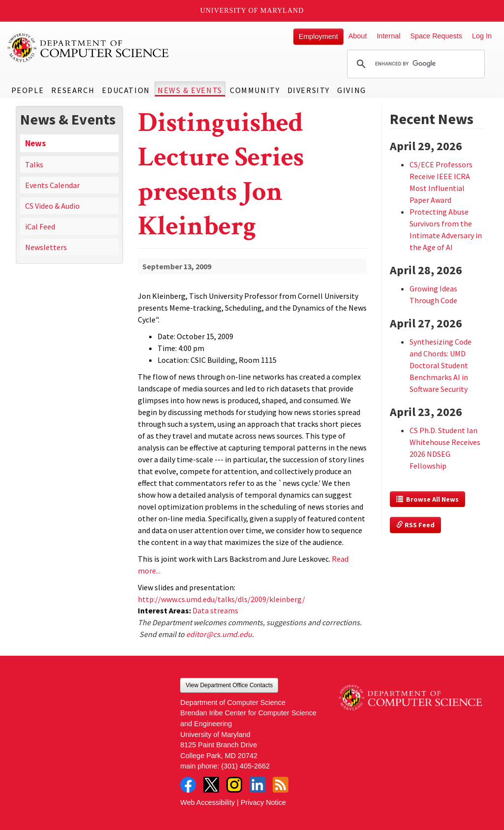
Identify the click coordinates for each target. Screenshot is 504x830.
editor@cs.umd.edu (219, 634)
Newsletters (46, 247)
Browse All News (427, 499)
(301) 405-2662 (246, 766)
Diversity (309, 90)
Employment (318, 36)
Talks (34, 164)
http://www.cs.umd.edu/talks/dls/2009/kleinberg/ (221, 599)
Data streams (215, 610)
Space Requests (436, 36)
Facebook (188, 785)
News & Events (190, 90)
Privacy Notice (263, 802)
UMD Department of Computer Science (89, 48)
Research (73, 90)
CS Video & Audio (52, 206)
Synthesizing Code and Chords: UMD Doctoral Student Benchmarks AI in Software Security (441, 365)
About (358, 36)
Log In (482, 36)
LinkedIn (257, 785)
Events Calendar (52, 185)
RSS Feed (415, 525)
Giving (352, 90)
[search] (414, 64)
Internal (388, 36)
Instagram (234, 785)
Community (255, 90)
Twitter (211, 785)
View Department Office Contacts (229, 685)
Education (126, 90)
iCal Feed (40, 226)
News (35, 143)
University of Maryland (252, 11)
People (28, 90)
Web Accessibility (207, 802)
